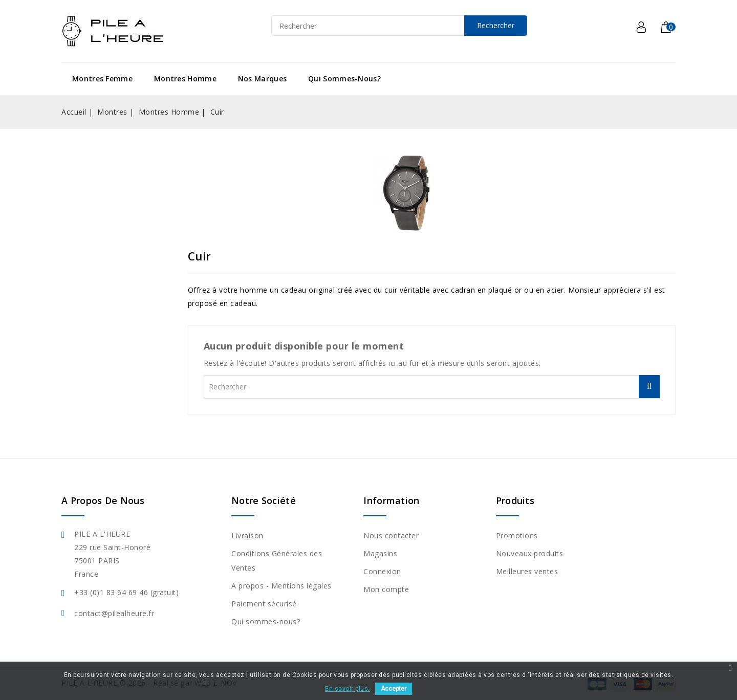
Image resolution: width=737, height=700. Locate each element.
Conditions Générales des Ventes (277, 561)
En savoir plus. (348, 689)
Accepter (394, 689)
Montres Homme (185, 79)
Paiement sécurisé (264, 604)
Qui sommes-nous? (344, 79)
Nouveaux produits (530, 553)
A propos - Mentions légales (281, 586)
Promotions (517, 535)
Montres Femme (102, 79)
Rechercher (496, 25)
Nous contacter (391, 535)
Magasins (380, 553)
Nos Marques (262, 79)
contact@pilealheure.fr (114, 613)
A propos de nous (103, 500)
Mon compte (386, 589)
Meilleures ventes (527, 571)
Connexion (382, 571)
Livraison (247, 535)
